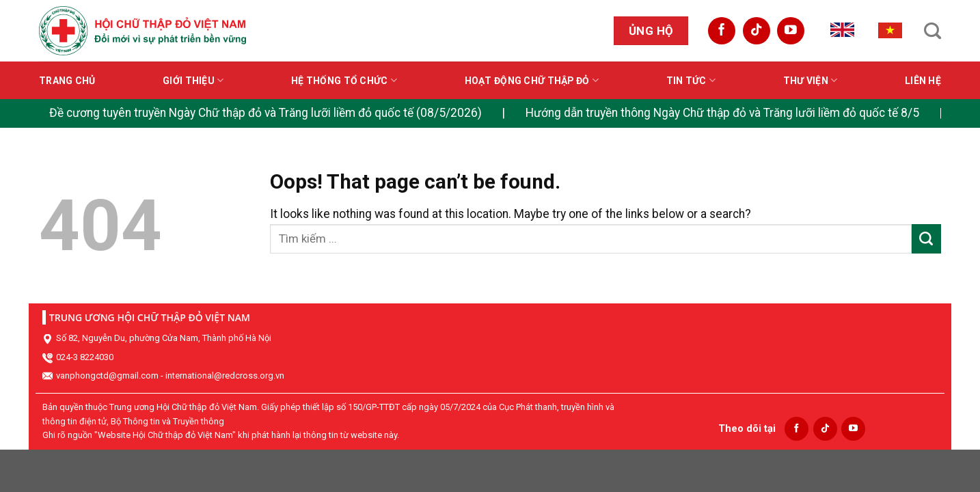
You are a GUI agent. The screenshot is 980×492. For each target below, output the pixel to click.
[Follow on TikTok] (757, 31)
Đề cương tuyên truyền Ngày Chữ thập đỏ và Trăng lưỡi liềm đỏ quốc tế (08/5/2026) (266, 113)
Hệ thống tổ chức (344, 80)
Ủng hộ (651, 31)
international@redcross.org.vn (225, 375)
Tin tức (691, 80)
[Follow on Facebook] (722, 31)
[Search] (933, 31)
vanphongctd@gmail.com (107, 375)
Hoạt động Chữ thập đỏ (532, 80)
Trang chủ (67, 81)
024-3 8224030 (85, 357)
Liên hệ (923, 81)
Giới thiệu (193, 80)
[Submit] (926, 239)
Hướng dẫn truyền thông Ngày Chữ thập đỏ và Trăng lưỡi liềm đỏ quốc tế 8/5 (722, 113)
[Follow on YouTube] (791, 31)
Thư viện (811, 80)
